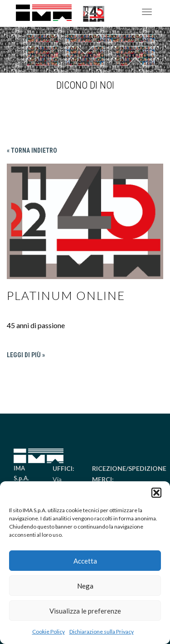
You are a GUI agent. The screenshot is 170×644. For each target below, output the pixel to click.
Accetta (85, 561)
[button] (156, 493)
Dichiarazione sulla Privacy (102, 632)
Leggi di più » (26, 355)
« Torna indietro (32, 150)
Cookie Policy (49, 632)
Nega (85, 586)
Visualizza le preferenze (85, 611)
